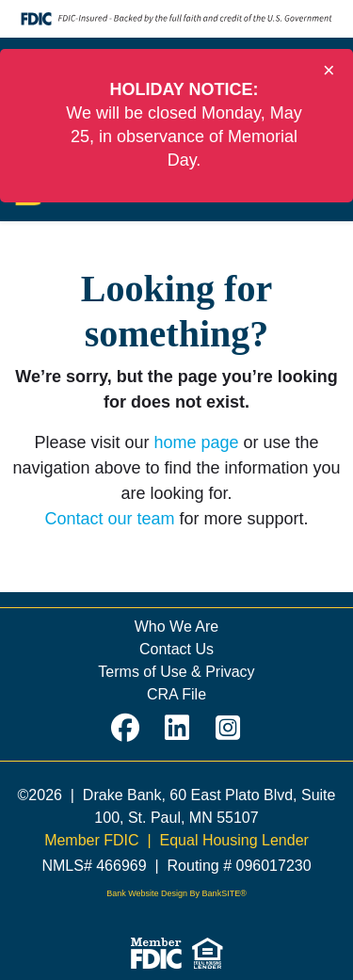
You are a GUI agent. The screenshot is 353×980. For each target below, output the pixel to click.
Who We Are (177, 627)
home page (196, 442)
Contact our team (109, 519)
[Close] (329, 71)
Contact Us (176, 649)
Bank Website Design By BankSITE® (176, 893)
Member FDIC (91, 840)
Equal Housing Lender (234, 840)
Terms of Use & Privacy (176, 672)
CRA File (176, 694)
